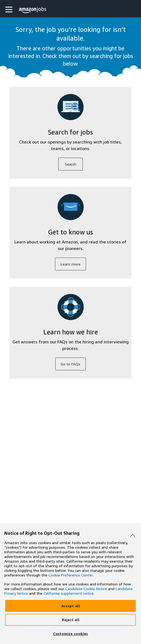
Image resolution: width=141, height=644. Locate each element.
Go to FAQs (70, 364)
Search (70, 164)
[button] (10, 9)
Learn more (71, 264)
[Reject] (70, 620)
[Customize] (70, 634)
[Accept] (70, 606)
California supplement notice (69, 593)
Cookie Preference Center (70, 575)
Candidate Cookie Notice (86, 589)
